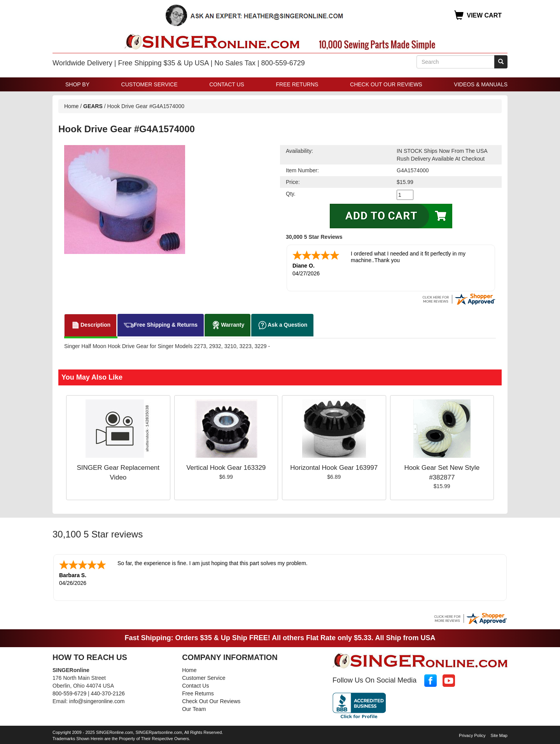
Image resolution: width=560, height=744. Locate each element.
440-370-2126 (108, 692)
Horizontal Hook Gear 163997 (334, 467)
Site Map (499, 734)
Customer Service (150, 84)
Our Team (194, 707)
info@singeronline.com (97, 700)
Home (71, 106)
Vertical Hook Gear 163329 (226, 467)
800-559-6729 (69, 692)
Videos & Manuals (481, 84)
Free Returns (297, 84)
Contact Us (227, 84)
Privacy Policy (472, 734)
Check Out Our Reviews (386, 84)
